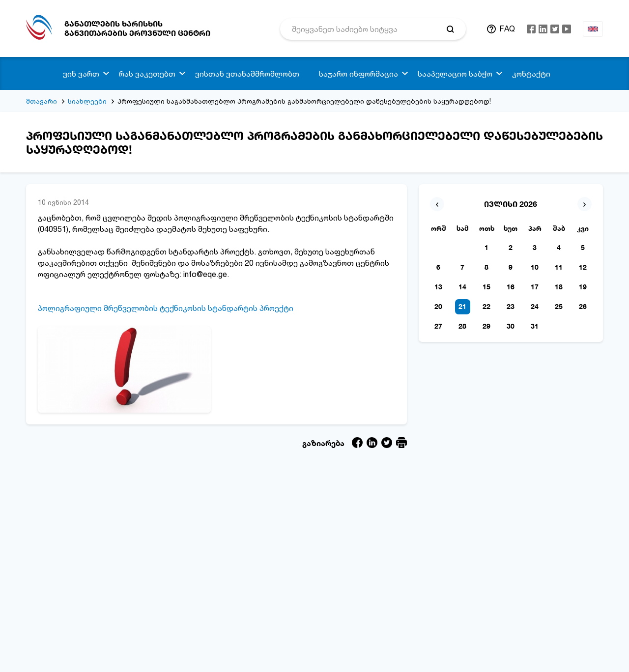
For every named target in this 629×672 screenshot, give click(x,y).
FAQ (507, 28)
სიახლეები (87, 101)
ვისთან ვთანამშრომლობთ (247, 74)
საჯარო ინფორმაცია (358, 74)
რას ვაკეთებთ (147, 74)
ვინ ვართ (81, 74)
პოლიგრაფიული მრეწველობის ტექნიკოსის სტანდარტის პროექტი (166, 308)
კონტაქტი (531, 74)
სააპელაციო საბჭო (455, 74)
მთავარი (42, 101)
